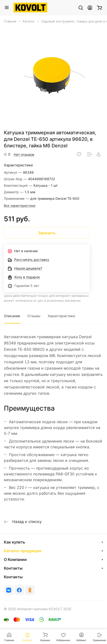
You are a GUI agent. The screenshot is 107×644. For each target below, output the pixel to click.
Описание (12, 316)
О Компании (15, 559)
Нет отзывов (24, 154)
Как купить (14, 542)
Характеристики (61, 316)
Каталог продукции (23, 551)
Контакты (13, 568)
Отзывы (34, 316)
